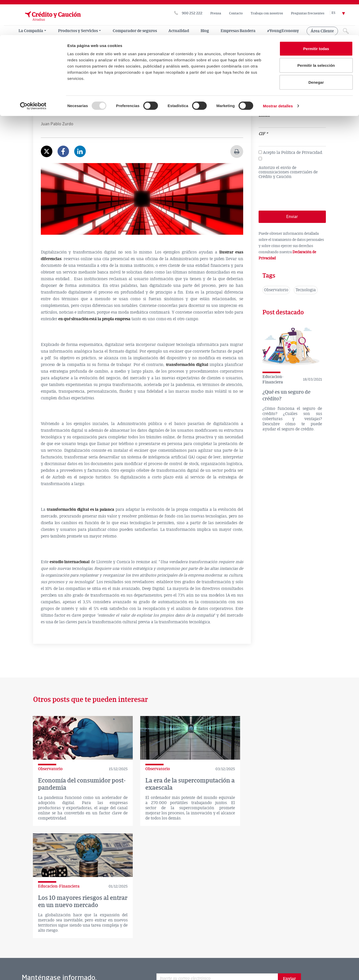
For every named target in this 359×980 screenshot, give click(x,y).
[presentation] (298, 193)
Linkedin (255, 915)
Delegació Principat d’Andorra (97, 962)
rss (305, 915)
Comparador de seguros (98, 911)
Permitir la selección (316, 30)
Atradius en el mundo (158, 911)
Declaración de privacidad (126, 948)
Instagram (288, 915)
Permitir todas (316, 13)
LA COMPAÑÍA (19, 938)
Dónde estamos (40, 912)
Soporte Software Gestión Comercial (122, 955)
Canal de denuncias (171, 948)
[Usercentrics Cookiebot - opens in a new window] (33, 71)
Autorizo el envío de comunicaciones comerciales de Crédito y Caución (288, 172)
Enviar (289, 874)
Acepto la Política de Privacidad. (293, 153)
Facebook (238, 915)
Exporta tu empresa (48, 968)
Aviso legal (61, 948)
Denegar (316, 47)
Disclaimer (88, 948)
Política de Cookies (25, 955)
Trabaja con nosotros (176, 955)
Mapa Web (139, 962)
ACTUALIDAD (46, 938)
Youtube (272, 915)
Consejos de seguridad (67, 955)
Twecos (201, 962)
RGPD (200, 948)
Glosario (17, 968)
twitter (221, 915)
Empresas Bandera (171, 962)
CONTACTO (71, 938)
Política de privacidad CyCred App (37, 962)
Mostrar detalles (278, 71)
